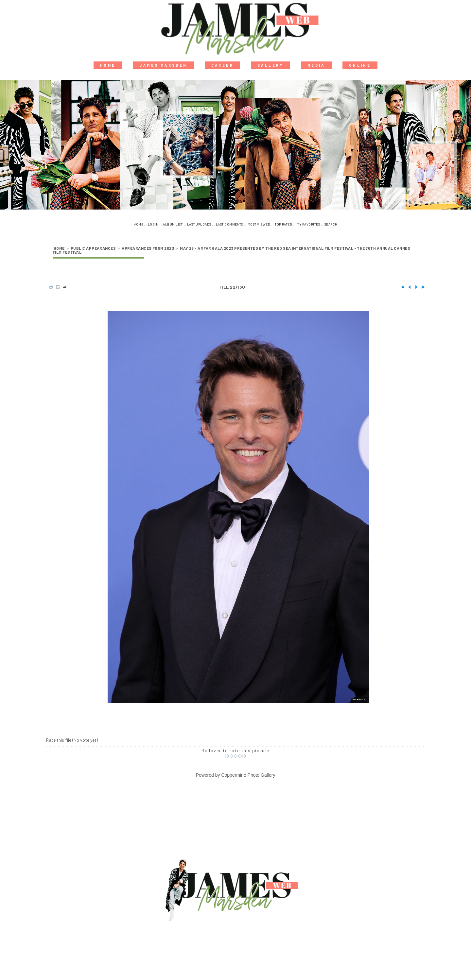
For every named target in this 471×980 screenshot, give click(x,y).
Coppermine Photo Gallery (248, 775)
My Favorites (308, 224)
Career (222, 65)
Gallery (270, 65)
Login (153, 224)
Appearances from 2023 (148, 248)
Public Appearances (93, 248)
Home (108, 65)
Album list (173, 224)
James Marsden (163, 65)
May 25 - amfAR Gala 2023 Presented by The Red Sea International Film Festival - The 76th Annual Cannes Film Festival (231, 250)
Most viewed (259, 224)
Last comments (229, 224)
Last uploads (199, 224)
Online (360, 65)
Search (331, 224)
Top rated (283, 224)
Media (316, 65)
